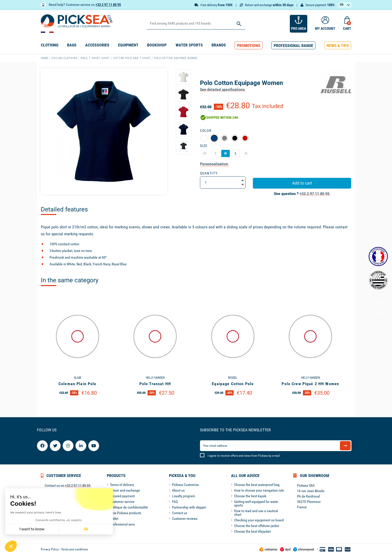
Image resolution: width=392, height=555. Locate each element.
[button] (249, 46)
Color (206, 131)
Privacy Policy (50, 549)
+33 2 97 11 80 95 (108, 5)
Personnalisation (214, 164)
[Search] (196, 24)
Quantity (209, 173)
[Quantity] (223, 182)
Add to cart (302, 183)
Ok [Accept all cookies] (42, 529)
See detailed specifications (222, 89)
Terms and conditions (74, 549)
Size (204, 146)
